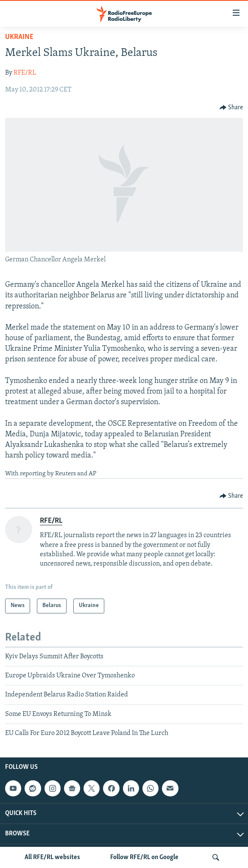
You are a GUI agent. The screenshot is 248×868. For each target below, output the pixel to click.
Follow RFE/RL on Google (144, 857)
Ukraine (19, 37)
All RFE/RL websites (52, 857)
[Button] (231, 108)
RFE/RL (25, 73)
